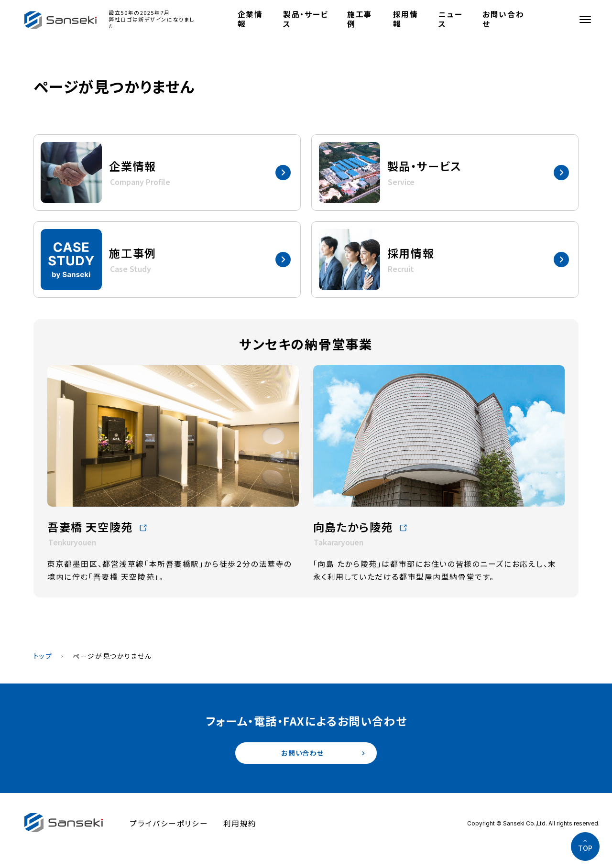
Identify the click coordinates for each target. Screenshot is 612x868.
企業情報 (250, 19)
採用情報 (406, 19)
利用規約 (240, 826)
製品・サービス (306, 19)
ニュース (450, 19)
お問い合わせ (503, 19)
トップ (43, 656)
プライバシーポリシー (169, 826)
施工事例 (360, 19)
